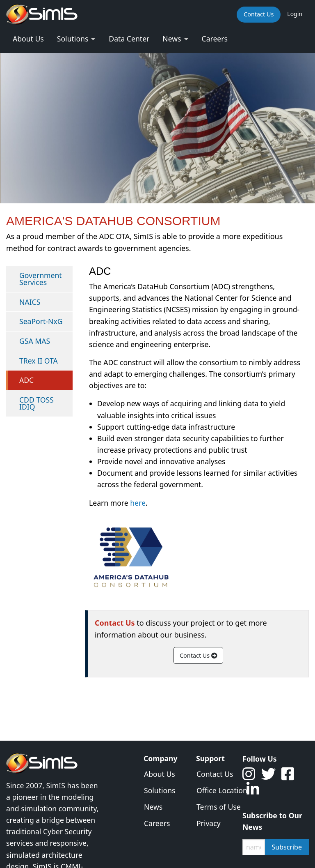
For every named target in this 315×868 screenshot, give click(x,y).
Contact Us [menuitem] (259, 14)
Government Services (41, 279)
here (138, 503)
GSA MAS (35, 341)
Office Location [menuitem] (213, 790)
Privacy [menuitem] (209, 823)
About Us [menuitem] (28, 39)
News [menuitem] (172, 39)
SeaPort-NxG (41, 321)
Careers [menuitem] (215, 39)
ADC (26, 380)
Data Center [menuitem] (129, 39)
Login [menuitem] (295, 14)
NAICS (30, 302)
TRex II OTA (39, 361)
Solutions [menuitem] (73, 39)
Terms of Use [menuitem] (213, 807)
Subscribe (287, 847)
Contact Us (198, 655)
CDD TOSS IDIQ (37, 403)
